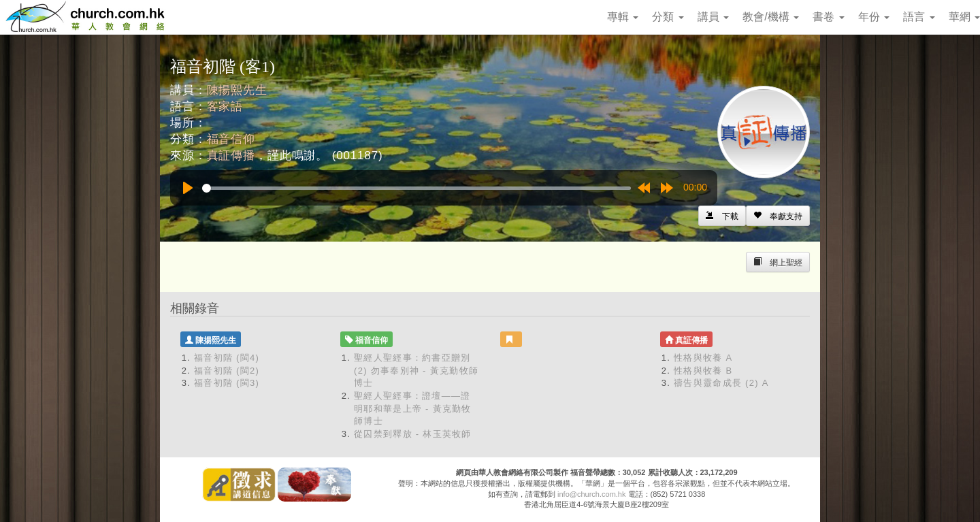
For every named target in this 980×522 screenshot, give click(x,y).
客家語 (225, 107)
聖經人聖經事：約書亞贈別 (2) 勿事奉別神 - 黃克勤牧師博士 (416, 370)
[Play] (188, 188)
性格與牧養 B (703, 371)
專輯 (623, 17)
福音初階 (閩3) (227, 383)
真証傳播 (231, 156)
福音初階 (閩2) (227, 371)
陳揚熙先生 (237, 90)
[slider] (416, 188)
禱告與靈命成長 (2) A (721, 383)
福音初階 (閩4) (227, 358)
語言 (919, 17)
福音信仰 (231, 139)
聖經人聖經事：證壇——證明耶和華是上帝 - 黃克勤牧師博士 (413, 408)
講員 (713, 17)
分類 (668, 17)
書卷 (828, 17)
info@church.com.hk (591, 494)
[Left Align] (778, 216)
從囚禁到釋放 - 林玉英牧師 (413, 434)
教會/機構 (771, 17)
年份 (874, 17)
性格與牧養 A (703, 358)
